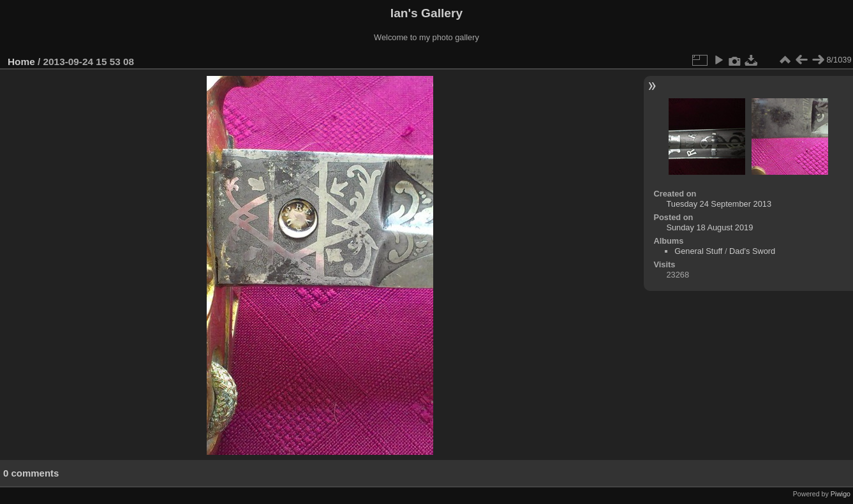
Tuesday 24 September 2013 (719, 204)
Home (21, 62)
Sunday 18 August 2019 (709, 227)
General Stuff (698, 251)
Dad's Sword (752, 251)
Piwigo (841, 494)
